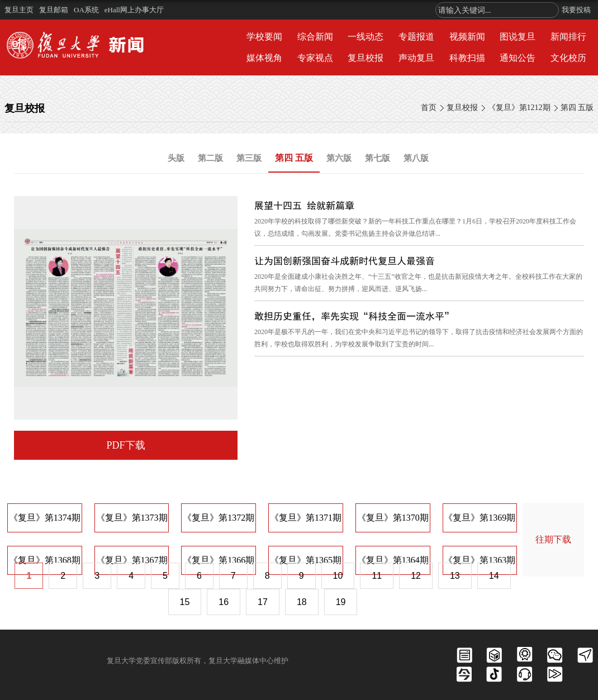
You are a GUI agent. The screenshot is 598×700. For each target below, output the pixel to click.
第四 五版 (577, 108)
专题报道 (416, 37)
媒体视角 (264, 58)
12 (416, 576)
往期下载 (553, 539)
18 (302, 602)
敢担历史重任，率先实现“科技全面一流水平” (354, 316)
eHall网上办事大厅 (134, 10)
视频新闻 (467, 37)
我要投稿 (576, 10)
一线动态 (366, 37)
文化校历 (568, 58)
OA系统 (86, 10)
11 (377, 576)
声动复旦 (416, 58)
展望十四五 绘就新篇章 (304, 205)
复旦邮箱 (54, 10)
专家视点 (315, 58)
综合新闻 (315, 37)
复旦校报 (366, 58)
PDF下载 (125, 445)
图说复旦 (518, 37)
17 (263, 602)
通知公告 (518, 58)
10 (338, 576)
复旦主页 (19, 10)
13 (455, 576)
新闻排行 (568, 37)
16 (224, 602)
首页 (429, 108)
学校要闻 (264, 37)
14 (494, 576)
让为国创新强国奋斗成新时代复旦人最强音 (345, 261)
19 (341, 602)
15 (185, 602)
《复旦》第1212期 (519, 108)
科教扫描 (467, 58)
